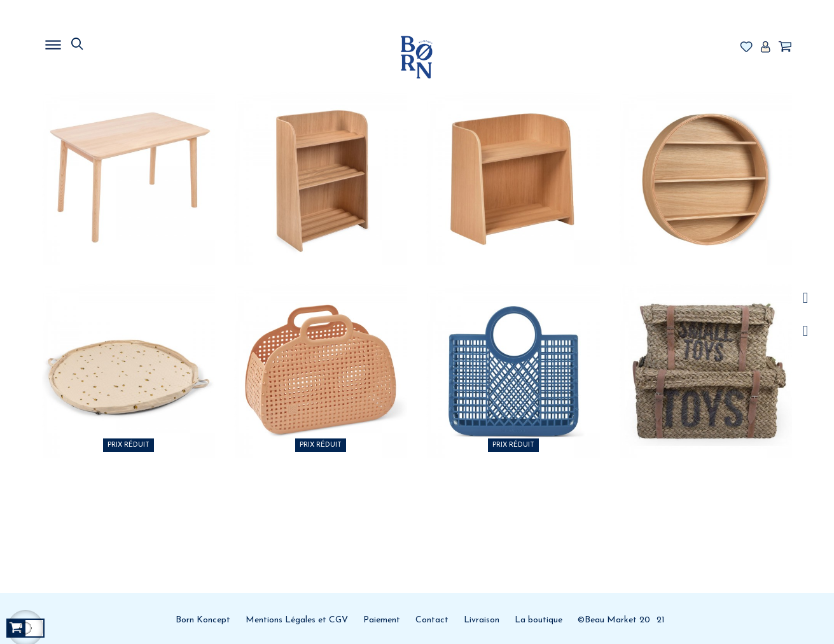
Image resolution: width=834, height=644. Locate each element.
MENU (118, 41)
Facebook (806, 331)
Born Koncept (203, 620)
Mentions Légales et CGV (297, 620)
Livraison (482, 620)
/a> (806, 298)
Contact (432, 620)
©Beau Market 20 (614, 620)
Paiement (382, 620)
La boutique (539, 620)
